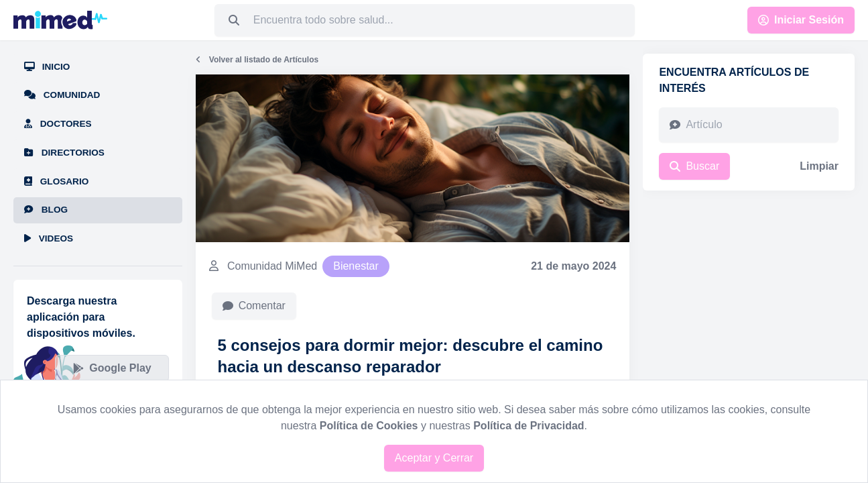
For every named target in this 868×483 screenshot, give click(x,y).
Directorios (64, 153)
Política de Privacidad (529, 426)
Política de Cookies (369, 426)
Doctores (58, 124)
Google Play (112, 368)
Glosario (56, 181)
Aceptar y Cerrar (434, 458)
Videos (49, 238)
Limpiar (819, 166)
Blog (46, 210)
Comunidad (62, 95)
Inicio (47, 67)
